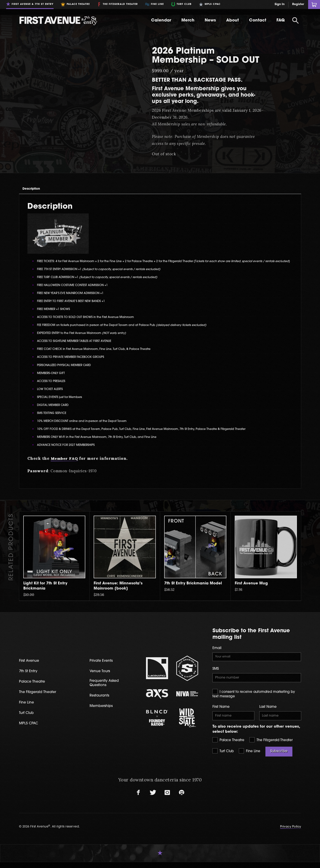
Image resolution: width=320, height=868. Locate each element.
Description (36, 191)
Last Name (268, 712)
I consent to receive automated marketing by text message (254, 699)
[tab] (36, 191)
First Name (221, 712)
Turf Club (223, 757)
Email (217, 652)
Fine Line (250, 757)
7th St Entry (29, 676)
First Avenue (30, 665)
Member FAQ (64, 462)
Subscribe (279, 757)
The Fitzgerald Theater (271, 746)
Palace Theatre (228, 746)
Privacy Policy (291, 833)
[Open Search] (295, 20)
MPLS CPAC (30, 729)
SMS (216, 673)
